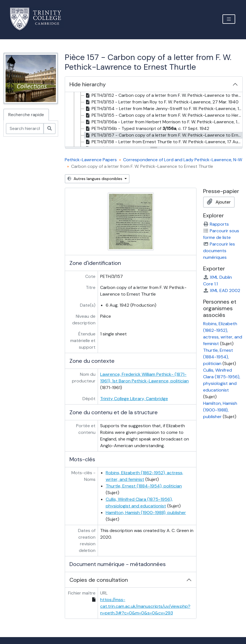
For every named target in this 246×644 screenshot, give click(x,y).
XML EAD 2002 (222, 290)
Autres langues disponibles (95, 179)
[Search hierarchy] (25, 129)
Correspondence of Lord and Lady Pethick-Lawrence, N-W (183, 160)
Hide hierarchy (88, 84)
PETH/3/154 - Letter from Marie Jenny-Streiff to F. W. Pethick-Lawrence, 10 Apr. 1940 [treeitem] (163, 109)
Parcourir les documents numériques (219, 251)
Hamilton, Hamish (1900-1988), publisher (146, 513)
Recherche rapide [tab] (26, 115)
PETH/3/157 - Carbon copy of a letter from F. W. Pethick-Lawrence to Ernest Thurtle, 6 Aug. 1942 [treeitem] (163, 135)
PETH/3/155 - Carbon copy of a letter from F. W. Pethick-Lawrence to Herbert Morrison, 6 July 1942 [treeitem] (163, 115)
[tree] (154, 120)
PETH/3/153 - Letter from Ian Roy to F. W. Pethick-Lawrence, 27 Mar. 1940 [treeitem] (161, 102)
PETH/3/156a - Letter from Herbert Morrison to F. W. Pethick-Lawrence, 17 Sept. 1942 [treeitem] (163, 122)
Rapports (216, 224)
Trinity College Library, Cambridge (134, 399)
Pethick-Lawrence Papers (91, 160)
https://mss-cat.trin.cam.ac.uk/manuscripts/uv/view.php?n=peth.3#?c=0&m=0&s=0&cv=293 (145, 606)
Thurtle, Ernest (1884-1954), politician (144, 486)
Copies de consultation (99, 580)
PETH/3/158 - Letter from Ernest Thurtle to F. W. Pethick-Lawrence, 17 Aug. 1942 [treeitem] (163, 142)
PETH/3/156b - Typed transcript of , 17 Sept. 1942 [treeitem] (147, 129)
